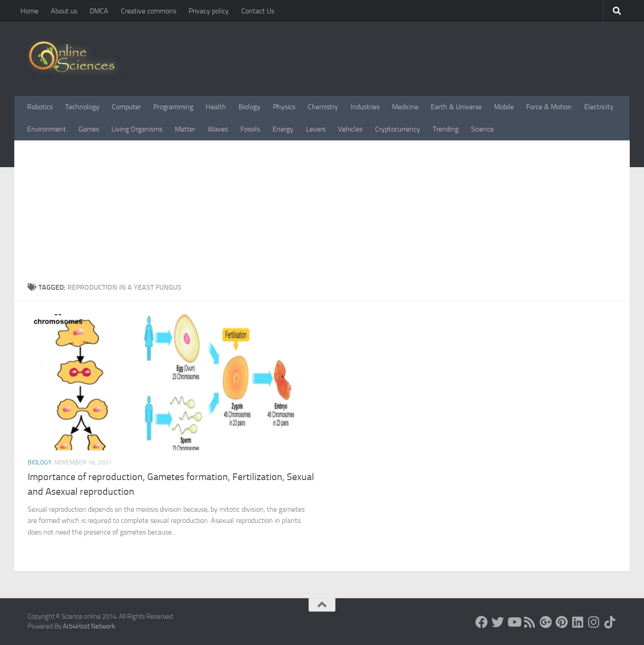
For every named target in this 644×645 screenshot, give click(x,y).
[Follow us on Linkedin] (578, 622)
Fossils (250, 129)
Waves (218, 129)
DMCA (99, 11)
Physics (284, 107)
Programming (173, 107)
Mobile (504, 107)
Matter (185, 129)
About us (64, 11)
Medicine (405, 107)
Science (482, 129)
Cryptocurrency (398, 129)
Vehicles (350, 129)
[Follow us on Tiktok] (610, 622)
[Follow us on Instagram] (594, 622)
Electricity (599, 107)
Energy (283, 129)
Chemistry (323, 107)
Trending (446, 129)
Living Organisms (137, 129)
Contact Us (258, 11)
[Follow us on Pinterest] (562, 622)
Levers (316, 129)
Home (29, 11)
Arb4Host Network (89, 626)
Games (89, 129)
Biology (250, 107)
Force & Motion (549, 107)
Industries (365, 107)
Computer (126, 107)
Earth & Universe (456, 107)
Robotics (40, 107)
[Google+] (546, 622)
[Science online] (482, 622)
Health (216, 107)
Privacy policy (209, 11)
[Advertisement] (322, 215)
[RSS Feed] (530, 622)
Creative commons (149, 11)
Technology (82, 107)
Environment (47, 129)
